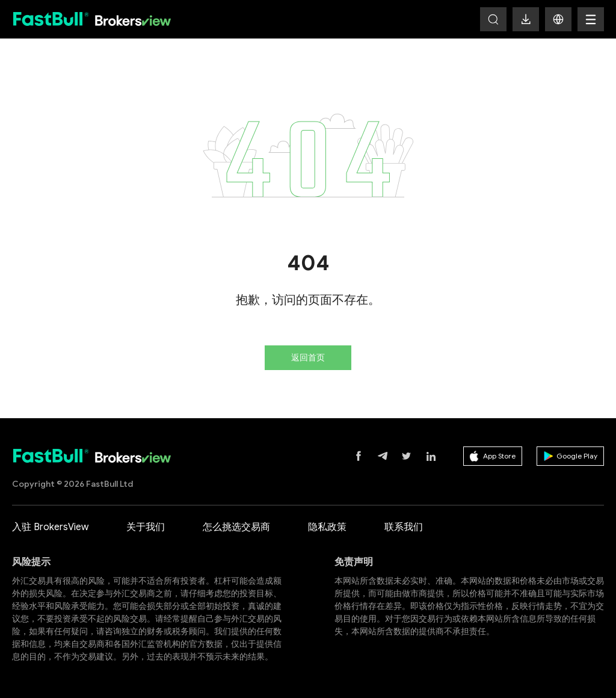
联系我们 (404, 527)
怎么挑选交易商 (236, 527)
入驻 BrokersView (50, 527)
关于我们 (146, 527)
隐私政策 (327, 527)
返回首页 (308, 358)
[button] (558, 19)
